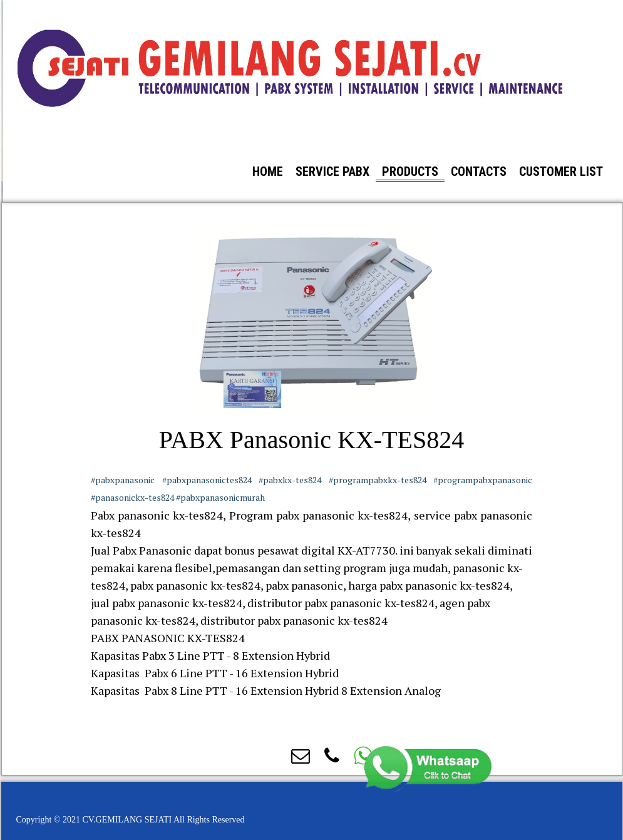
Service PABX (332, 172)
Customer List (561, 172)
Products (410, 172)
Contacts (479, 172)
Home (268, 172)
